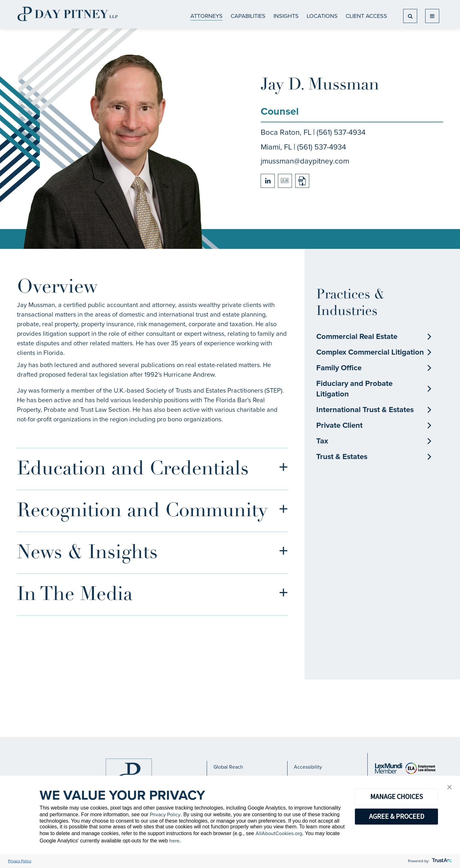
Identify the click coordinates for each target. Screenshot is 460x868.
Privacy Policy (165, 814)
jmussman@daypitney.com (305, 161)
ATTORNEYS (207, 16)
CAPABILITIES (248, 16)
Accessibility (308, 767)
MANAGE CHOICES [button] (397, 796)
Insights (286, 16)
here (174, 841)
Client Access (366, 16)
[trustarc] (441, 861)
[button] (449, 788)
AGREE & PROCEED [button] (397, 816)
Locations (322, 16)
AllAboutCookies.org (279, 833)
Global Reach (228, 767)
